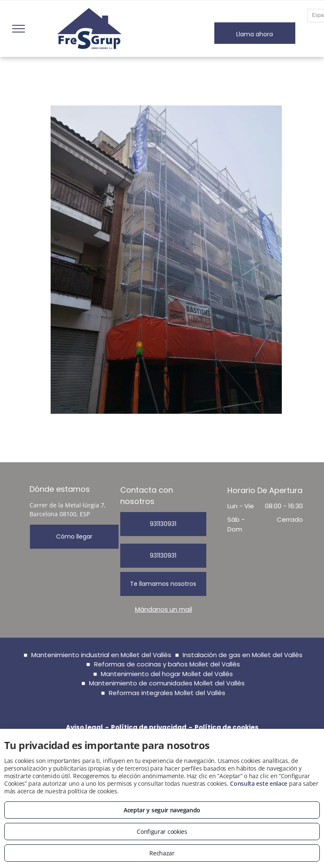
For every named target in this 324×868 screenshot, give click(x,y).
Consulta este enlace (259, 783)
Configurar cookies (162, 832)
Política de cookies (227, 727)
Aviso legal (84, 727)
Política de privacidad (149, 727)
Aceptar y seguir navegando (162, 810)
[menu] (19, 29)
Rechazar (162, 853)
